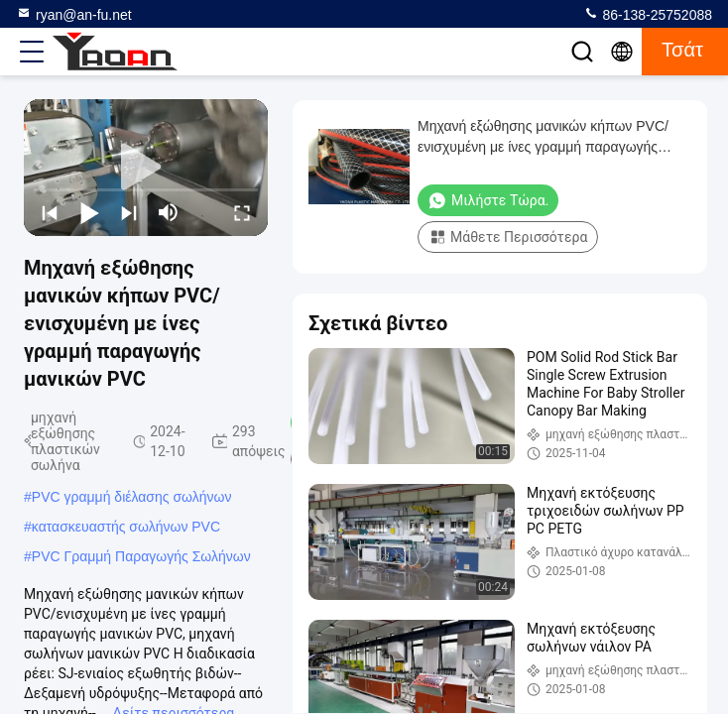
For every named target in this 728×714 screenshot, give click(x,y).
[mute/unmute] (169, 212)
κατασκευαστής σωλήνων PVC (126, 527)
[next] (129, 212)
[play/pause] (89, 212)
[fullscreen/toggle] (242, 212)
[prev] (50, 212)
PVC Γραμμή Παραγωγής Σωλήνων (141, 556)
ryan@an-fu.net (74, 14)
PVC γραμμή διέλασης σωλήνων (132, 497)
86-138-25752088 (648, 14)
